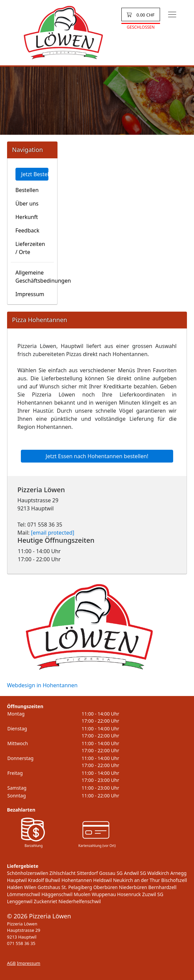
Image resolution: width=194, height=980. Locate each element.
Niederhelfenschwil (80, 901)
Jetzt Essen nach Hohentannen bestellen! (97, 456)
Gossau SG (111, 873)
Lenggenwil (20, 901)
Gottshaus (49, 887)
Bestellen (27, 190)
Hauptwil (17, 880)
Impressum (30, 294)
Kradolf (36, 880)
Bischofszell (174, 880)
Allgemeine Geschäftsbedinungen (35, 277)
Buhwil (53, 880)
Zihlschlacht (63, 873)
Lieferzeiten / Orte (30, 248)
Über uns (27, 203)
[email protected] (53, 533)
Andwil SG (135, 873)
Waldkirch (158, 873)
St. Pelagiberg (77, 887)
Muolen (82, 894)
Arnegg (178, 873)
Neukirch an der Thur (137, 880)
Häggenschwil (57, 894)
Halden (15, 887)
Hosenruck (129, 894)
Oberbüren (105, 887)
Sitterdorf (87, 873)
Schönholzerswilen (28, 873)
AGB (11, 963)
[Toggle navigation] (172, 14)
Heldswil (102, 880)
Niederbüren (133, 887)
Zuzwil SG (153, 894)
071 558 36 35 (21, 943)
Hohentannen (77, 880)
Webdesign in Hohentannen (42, 685)
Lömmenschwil (24, 894)
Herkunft (27, 217)
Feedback (27, 230)
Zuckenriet (45, 901)
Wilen (30, 887)
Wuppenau (104, 894)
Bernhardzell (162, 887)
